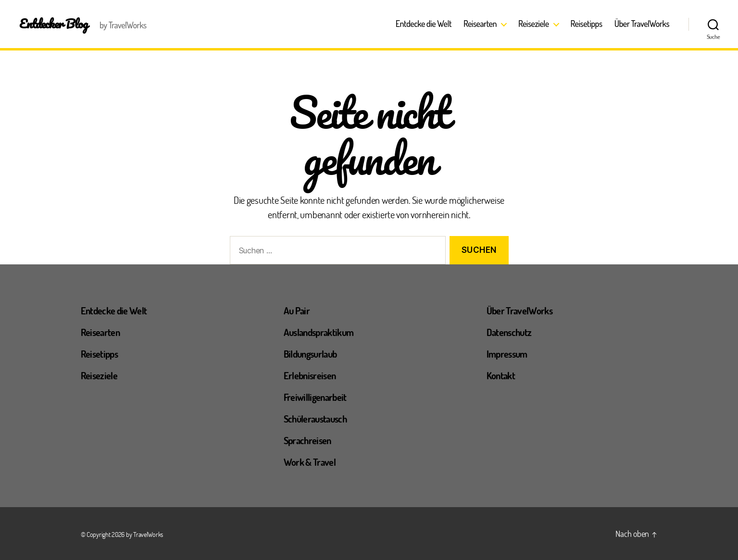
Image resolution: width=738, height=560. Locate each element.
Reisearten (480, 24)
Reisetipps (587, 24)
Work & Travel (310, 462)
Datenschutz (509, 332)
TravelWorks (148, 534)
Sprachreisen (307, 440)
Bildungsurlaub (310, 354)
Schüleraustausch (315, 419)
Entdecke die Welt (424, 24)
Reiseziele (534, 24)
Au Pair (297, 311)
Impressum (507, 354)
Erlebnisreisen (310, 375)
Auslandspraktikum (319, 332)
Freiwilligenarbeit (315, 397)
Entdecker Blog (54, 24)
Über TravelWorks (642, 24)
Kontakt (501, 375)
